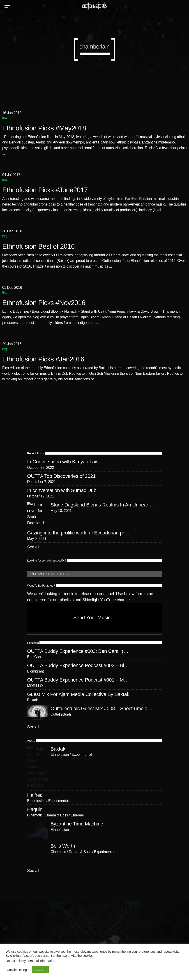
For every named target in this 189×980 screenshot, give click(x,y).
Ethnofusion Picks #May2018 (44, 128)
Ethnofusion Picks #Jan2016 (43, 359)
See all (33, 585)
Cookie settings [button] (18, 970)
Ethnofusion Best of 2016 (38, 246)
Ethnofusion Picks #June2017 (45, 190)
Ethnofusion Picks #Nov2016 (44, 303)
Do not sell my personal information (30, 961)
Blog (5, 118)
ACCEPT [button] (40, 970)
